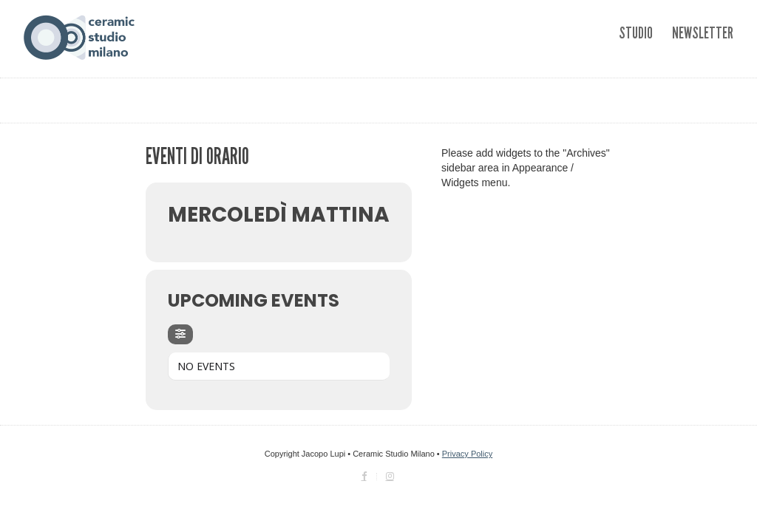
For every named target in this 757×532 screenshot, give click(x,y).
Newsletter (703, 33)
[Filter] (180, 334)
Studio (636, 33)
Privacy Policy (467, 454)
